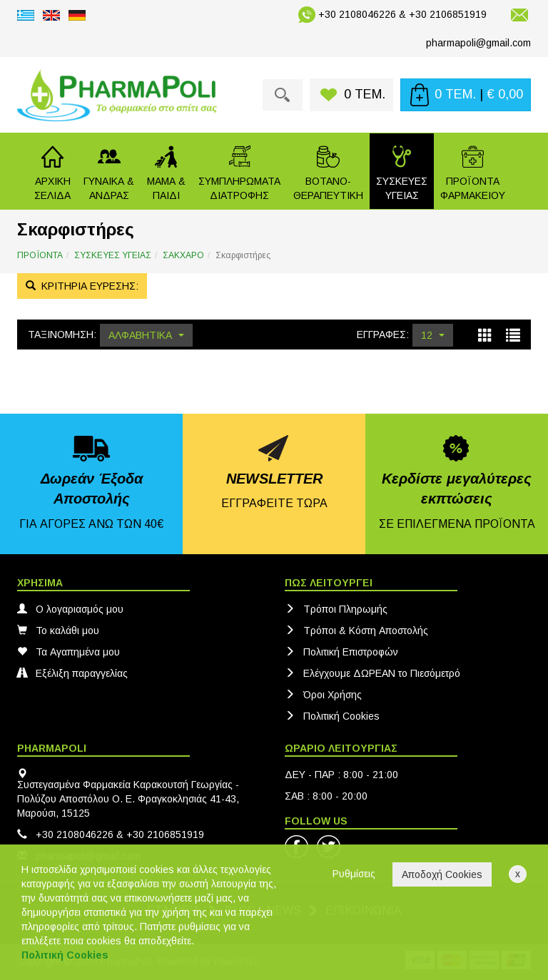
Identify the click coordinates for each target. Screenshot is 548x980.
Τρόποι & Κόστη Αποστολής (356, 631)
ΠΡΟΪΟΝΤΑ (40, 255)
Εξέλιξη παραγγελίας (72, 673)
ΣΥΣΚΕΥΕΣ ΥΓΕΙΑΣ (113, 255)
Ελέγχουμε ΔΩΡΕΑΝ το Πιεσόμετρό (372, 673)
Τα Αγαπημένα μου (68, 652)
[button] (109, 171)
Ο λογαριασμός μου (70, 609)
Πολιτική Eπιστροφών (341, 652)
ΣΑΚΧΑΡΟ (183, 255)
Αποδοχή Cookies (442, 874)
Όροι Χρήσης (323, 695)
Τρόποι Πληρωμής (336, 609)
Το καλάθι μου (58, 631)
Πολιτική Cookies (332, 716)
